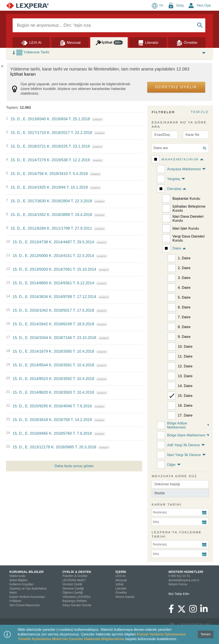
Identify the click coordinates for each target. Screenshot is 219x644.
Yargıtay (174, 179)
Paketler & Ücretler (75, 576)
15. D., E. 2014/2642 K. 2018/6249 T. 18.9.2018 (53, 324)
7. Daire (184, 317)
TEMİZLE (200, 112)
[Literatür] (148, 42)
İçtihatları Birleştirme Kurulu (189, 208)
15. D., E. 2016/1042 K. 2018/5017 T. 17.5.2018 (53, 310)
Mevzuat (121, 580)
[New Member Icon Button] (191, 5)
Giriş (180, 5)
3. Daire (184, 278)
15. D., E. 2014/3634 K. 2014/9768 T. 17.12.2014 (54, 297)
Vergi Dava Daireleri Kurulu (189, 238)
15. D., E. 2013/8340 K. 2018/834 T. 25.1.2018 (50, 119)
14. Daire (185, 386)
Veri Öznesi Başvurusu (25, 605)
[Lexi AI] (31, 42)
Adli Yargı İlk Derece (183, 445)
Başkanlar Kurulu (186, 199)
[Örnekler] (187, 42)
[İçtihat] (109, 42)
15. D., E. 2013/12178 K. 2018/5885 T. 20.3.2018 (54, 447)
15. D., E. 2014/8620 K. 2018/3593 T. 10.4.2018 (53, 392)
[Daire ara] (180, 148)
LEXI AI (121, 576)
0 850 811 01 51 (179, 576)
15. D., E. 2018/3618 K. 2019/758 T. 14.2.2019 (52, 420)
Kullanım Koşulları (21, 584)
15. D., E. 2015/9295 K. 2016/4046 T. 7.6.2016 (52, 406)
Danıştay (174, 189)
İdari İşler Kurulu (186, 228)
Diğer (171, 465)
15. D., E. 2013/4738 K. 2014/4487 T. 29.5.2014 (53, 242)
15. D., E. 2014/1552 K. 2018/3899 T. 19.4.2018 (51, 215)
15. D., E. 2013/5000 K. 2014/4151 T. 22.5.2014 (53, 256)
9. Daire (184, 337)
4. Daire (184, 288)
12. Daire (185, 366)
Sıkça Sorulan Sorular (77, 605)
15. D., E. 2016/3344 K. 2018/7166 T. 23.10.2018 (54, 338)
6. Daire (184, 307)
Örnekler (121, 593)
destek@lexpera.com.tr (184, 580)
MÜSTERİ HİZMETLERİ (186, 572)
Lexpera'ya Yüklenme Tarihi (177, 534)
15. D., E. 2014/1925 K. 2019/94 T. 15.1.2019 (49, 187)
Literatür (121, 588)
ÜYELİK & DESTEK (77, 572)
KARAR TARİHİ (167, 504)
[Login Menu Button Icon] (171, 5)
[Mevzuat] (70, 42)
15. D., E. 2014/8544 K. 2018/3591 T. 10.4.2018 (53, 365)
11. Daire (185, 356)
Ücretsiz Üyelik (72, 584)
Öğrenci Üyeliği (73, 593)
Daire (177, 248)
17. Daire (185, 415)
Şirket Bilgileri (18, 580)
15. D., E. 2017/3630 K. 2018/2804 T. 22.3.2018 (51, 201)
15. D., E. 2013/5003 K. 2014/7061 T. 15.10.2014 (54, 269)
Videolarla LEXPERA (76, 597)
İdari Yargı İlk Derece (184, 455)
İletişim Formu (178, 584)
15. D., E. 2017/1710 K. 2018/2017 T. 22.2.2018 (51, 133)
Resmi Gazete (125, 597)
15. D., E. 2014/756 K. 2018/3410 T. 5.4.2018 (49, 174)
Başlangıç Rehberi (75, 601)
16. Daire (185, 406)
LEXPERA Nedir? (74, 580)
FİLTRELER (163, 112)
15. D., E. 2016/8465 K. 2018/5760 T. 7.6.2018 (52, 433)
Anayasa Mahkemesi (184, 169)
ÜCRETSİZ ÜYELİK (176, 87)
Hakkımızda (17, 576)
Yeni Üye (204, 5)
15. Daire (185, 396)
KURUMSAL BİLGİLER (27, 572)
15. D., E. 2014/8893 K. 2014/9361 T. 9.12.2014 (53, 283)
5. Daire (184, 297)
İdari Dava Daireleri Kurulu (188, 219)
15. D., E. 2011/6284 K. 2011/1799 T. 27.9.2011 (51, 228)
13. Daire (185, 376)
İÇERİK (121, 572)
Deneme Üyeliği (73, 588)
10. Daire (185, 347)
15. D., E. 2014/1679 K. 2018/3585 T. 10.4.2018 (53, 351)
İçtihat (119, 584)
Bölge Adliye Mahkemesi (177, 425)
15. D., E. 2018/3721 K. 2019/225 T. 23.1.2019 (50, 146)
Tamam (206, 634)
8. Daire (184, 327)
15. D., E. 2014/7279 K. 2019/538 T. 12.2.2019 (50, 160)
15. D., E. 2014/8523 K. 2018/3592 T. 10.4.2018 (53, 379)
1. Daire (184, 258)
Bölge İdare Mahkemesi (186, 435)
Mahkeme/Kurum (180, 159)
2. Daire (184, 268)
